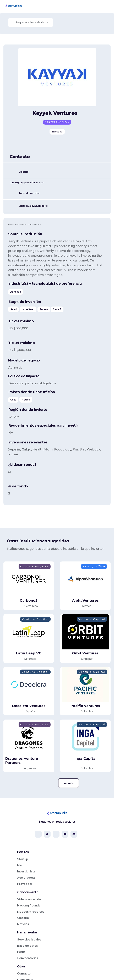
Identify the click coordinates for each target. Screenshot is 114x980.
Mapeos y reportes (31, 912)
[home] (14, 6)
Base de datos (28, 946)
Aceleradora (26, 878)
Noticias (23, 924)
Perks (21, 952)
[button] (108, 6)
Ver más (69, 783)
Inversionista (26, 872)
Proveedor (25, 884)
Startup (23, 859)
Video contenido (29, 899)
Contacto (24, 974)
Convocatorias (28, 958)
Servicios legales (29, 940)
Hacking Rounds (29, 906)
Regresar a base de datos (32, 22)
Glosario (23, 918)
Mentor (22, 865)
